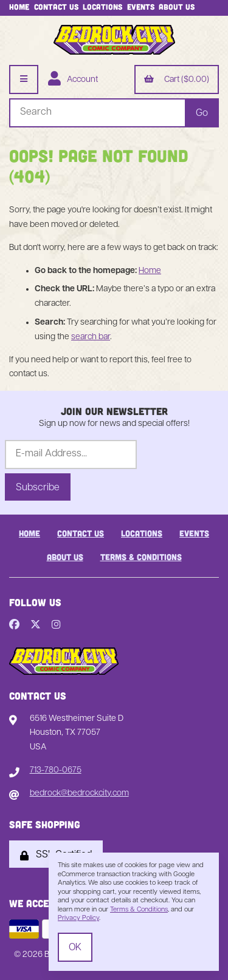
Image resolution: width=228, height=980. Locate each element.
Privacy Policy (78, 918)
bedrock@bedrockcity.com (79, 793)
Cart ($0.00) (177, 80)
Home (19, 7)
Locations (102, 7)
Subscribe (38, 488)
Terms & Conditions (141, 557)
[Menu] (24, 79)
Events (141, 7)
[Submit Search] (202, 113)
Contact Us (56, 7)
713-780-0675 (56, 770)
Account (73, 80)
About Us (177, 7)
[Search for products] (97, 113)
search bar (91, 337)
